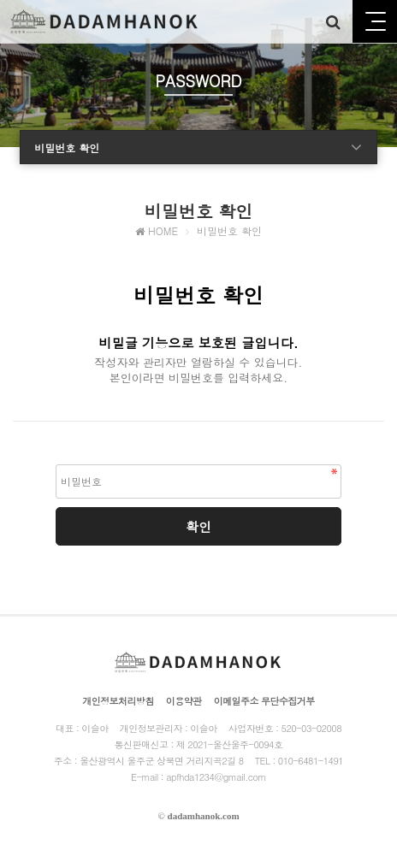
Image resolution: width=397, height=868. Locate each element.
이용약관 (184, 701)
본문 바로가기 (0, 0)
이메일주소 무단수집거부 (264, 701)
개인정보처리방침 (118, 701)
